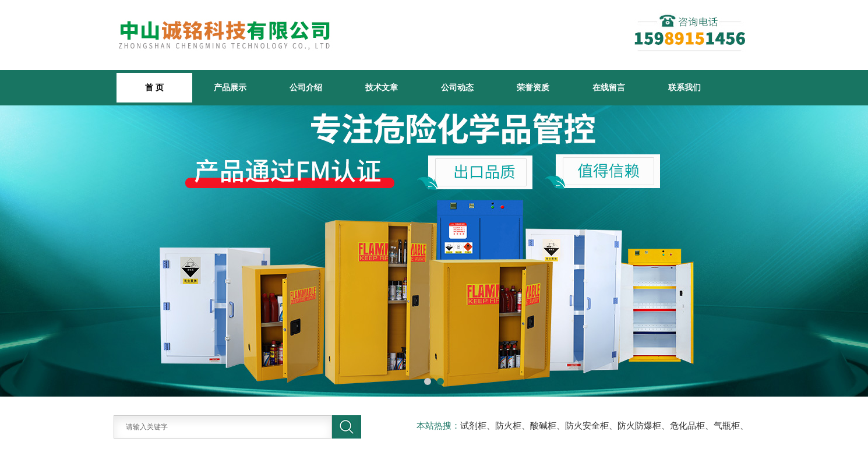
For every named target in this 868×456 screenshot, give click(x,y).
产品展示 (230, 87)
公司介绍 (306, 87)
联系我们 (684, 87)
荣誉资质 (533, 87)
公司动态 (457, 87)
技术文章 (382, 87)
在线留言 (609, 87)
